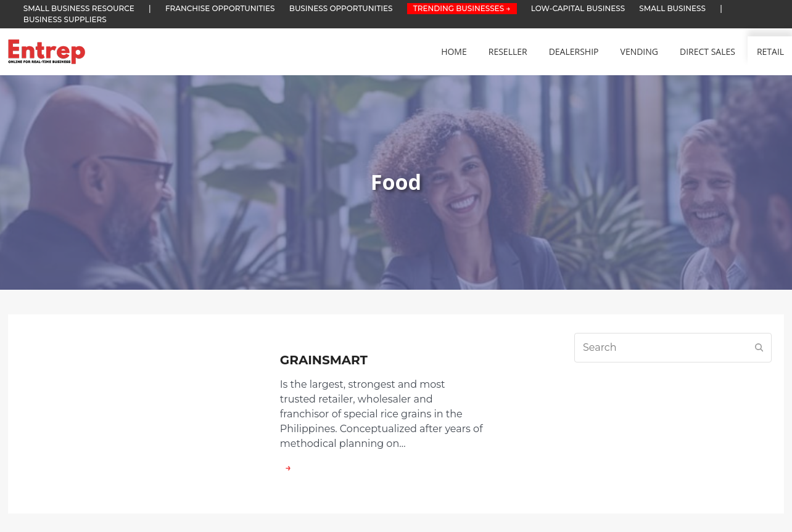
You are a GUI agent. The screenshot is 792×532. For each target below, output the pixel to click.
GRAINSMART (324, 360)
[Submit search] (759, 348)
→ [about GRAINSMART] (286, 468)
